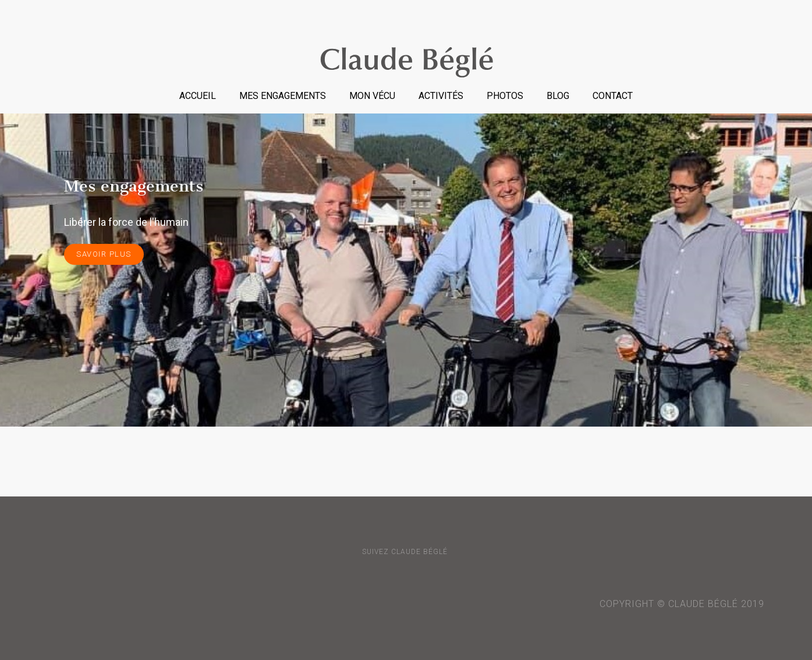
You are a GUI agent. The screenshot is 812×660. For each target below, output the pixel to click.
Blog (558, 96)
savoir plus (104, 254)
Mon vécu (372, 96)
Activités (441, 96)
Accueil (198, 96)
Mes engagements (283, 96)
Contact (613, 96)
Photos (505, 96)
